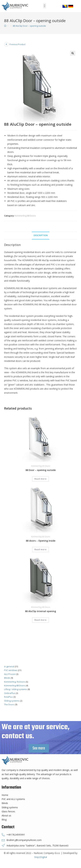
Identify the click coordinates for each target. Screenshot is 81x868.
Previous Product (17, 44)
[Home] (5, 26)
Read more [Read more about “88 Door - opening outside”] (40, 479)
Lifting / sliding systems (16, 689)
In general (9, 666)
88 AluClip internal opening (40, 611)
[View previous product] (6, 44)
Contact (8, 827)
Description (41, 235)
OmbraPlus (10, 693)
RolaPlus (8, 697)
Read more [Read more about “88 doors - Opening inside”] (40, 549)
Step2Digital (41, 857)
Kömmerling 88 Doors (25, 216)
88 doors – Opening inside (41, 541)
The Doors (9, 704)
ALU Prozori (10, 674)
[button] (45, 6)
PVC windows (11, 670)
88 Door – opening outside (41, 470)
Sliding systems (12, 701)
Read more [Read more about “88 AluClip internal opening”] (40, 620)
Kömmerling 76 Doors (15, 682)
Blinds (7, 678)
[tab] (41, 236)
